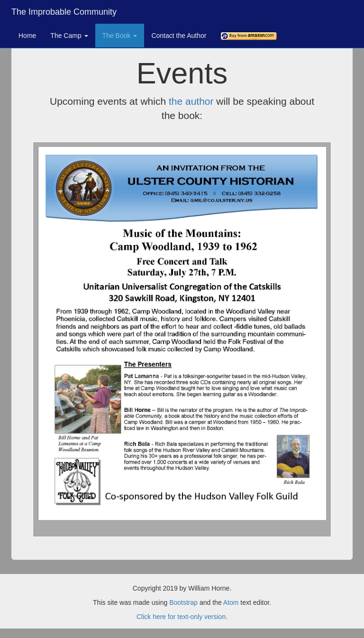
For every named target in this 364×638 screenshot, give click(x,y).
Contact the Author (179, 36)
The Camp (69, 36)
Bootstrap (183, 602)
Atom (231, 602)
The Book (120, 36)
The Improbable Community (64, 12)
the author (191, 101)
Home (27, 36)
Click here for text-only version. (182, 617)
